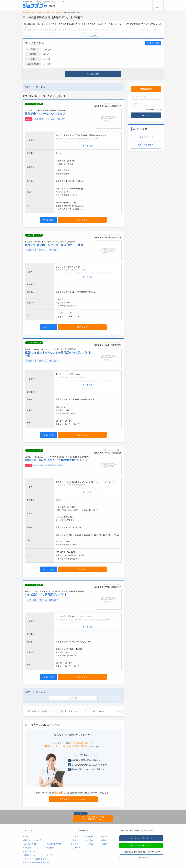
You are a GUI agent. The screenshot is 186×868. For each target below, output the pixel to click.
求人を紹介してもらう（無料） (73, 799)
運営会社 (50, 848)
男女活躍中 (61, 119)
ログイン (146, 115)
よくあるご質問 (31, 844)
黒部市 (76, 840)
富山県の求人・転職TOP (45, 13)
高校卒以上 (50, 119)
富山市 (76, 837)
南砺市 (90, 844)
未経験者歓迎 (38, 119)
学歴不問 (49, 465)
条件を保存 (153, 43)
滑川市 (105, 844)
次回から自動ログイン (151, 109)
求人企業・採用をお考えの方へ (37, 862)
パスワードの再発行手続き (35, 859)
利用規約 (28, 848)
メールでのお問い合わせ (141, 838)
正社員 (28, 119)
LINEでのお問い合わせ (141, 845)
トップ (27, 837)
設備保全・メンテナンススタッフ (45, 114)
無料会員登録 (146, 89)
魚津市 (76, 844)
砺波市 (105, 840)
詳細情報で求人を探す (33, 840)
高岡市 (90, 837)
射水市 (105, 837)
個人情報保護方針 (54, 844)
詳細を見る (82, 220)
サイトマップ (30, 851)
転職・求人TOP (28, 13)
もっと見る (93, 36)
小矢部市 (76, 848)
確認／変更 (93, 74)
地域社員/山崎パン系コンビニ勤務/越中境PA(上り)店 (57, 460)
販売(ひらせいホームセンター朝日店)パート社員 (54, 245)
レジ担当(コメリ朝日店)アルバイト (46, 594)
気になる (48, 220)
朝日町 (59, 13)
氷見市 (90, 840)
